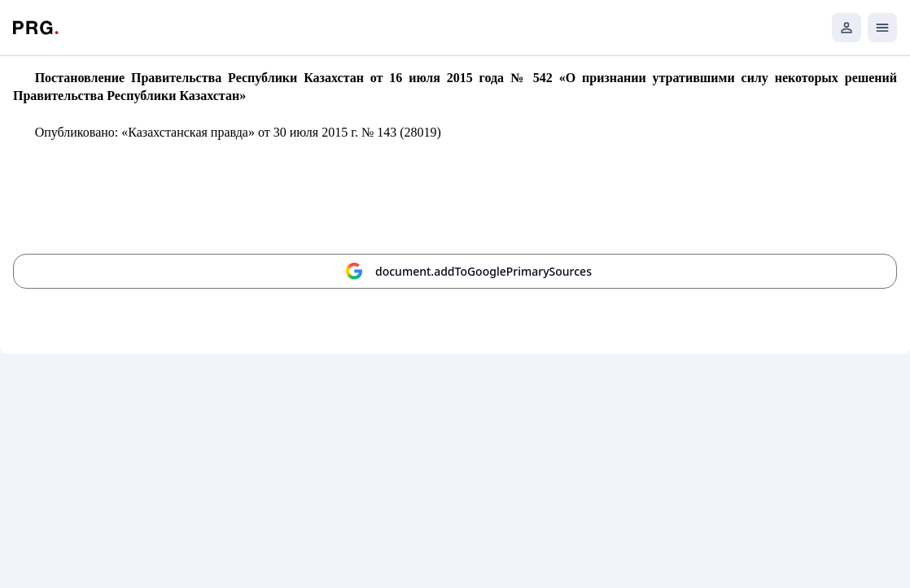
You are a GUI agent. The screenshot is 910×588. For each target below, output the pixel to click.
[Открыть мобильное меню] (882, 28)
